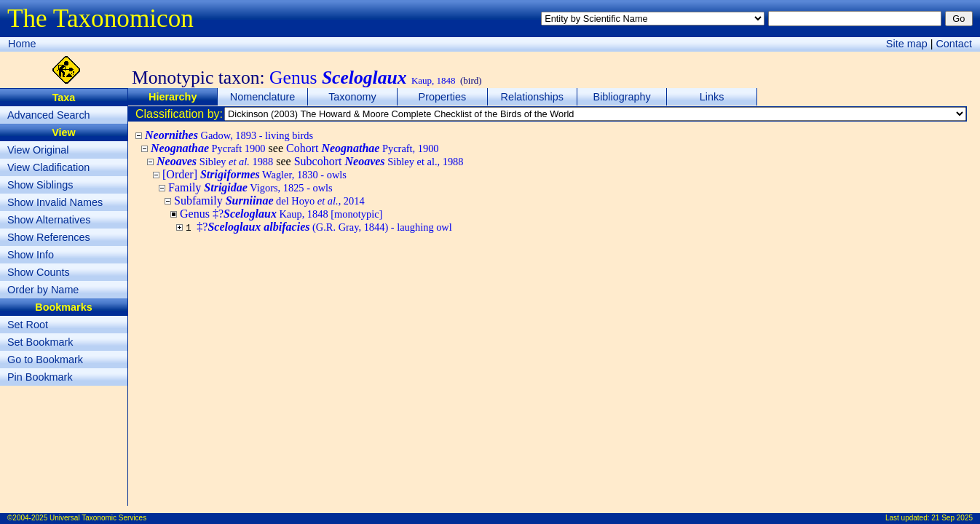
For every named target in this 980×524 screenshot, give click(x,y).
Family (250, 187)
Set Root (28, 325)
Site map (907, 44)
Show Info (31, 255)
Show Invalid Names (55, 202)
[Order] (254, 174)
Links (712, 97)
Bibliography (622, 97)
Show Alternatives (49, 220)
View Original (38, 150)
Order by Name (43, 290)
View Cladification (48, 167)
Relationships (532, 97)
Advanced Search (49, 115)
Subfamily (269, 201)
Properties (443, 97)
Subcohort (379, 161)
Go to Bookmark (45, 360)
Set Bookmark (40, 342)
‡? (324, 227)
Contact (954, 44)
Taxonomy (352, 97)
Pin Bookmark (40, 377)
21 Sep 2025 (952, 518)
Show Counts (39, 272)
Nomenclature (263, 97)
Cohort (363, 148)
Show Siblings (40, 185)
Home (22, 44)
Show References (49, 237)
